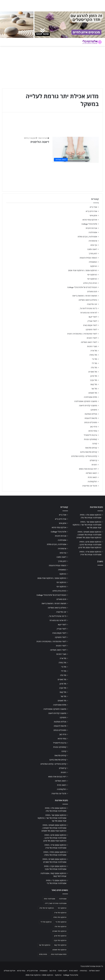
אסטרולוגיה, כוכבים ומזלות (87, 237)
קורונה (95, 444)
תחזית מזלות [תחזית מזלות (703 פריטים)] (43, 954)
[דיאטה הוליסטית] (76, 150)
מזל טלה (94, 368)
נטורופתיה (83, 971)
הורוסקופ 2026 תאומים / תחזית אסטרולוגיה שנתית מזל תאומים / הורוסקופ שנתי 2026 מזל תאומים (89, 535)
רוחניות (94, 465)
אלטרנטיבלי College (89, 224)
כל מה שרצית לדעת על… (88, 308)
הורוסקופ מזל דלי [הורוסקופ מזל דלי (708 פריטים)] (46, 922)
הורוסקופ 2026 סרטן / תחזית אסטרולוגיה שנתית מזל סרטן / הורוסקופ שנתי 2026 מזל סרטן (90, 545)
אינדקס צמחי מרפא (90, 220)
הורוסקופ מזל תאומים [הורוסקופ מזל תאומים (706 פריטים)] (59, 950)
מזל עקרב (94, 380)
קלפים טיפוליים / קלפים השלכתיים (84, 456)
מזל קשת (94, 384)
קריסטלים (93, 460)
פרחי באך (94, 427)
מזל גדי (94, 359)
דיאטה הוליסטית (40, 142)
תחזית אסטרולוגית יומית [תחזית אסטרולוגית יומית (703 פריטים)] (59, 954)
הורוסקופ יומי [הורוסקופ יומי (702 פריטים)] (62, 908)
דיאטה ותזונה (92, 249)
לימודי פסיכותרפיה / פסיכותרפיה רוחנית (82, 334)
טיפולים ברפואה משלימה (88, 300)
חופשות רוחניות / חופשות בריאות (85, 296)
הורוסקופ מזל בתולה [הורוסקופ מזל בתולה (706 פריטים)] (60, 917)
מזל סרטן (94, 376)
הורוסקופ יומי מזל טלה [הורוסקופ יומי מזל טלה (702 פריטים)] (47, 908)
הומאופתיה (93, 262)
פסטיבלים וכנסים (91, 422)
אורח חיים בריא (91, 211)
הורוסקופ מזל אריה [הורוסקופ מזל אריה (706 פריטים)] (60, 913)
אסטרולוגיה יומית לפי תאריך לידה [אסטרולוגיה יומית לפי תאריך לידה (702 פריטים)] (56, 903)
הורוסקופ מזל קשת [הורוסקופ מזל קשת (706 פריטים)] (60, 945)
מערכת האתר (43, 138)
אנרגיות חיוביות (91, 228)
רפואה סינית (92, 477)
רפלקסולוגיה (92, 482)
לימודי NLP (93, 317)
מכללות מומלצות (91, 414)
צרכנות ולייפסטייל (90, 435)
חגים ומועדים (92, 292)
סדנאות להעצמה (91, 418)
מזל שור (94, 389)
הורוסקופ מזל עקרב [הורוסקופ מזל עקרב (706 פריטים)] (60, 940)
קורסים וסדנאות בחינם (89, 452)
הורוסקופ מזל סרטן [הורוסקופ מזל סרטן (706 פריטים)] (60, 936)
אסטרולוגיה (93, 232)
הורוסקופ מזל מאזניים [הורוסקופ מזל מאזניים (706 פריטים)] (59, 931)
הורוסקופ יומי (92, 275)
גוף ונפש (94, 245)
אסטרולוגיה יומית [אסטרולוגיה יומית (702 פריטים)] (49, 899)
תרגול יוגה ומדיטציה (90, 486)
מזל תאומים (93, 393)
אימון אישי (93, 216)
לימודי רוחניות (92, 338)
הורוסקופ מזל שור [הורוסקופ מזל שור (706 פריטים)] (45, 945)
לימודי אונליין (92, 321)
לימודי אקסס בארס (90, 325)
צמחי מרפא (93, 431)
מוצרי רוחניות (92, 346)
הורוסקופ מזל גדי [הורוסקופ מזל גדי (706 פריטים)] (61, 922)
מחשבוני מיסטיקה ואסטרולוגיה (86, 401)
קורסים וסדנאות (91, 448)
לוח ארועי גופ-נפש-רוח (89, 313)
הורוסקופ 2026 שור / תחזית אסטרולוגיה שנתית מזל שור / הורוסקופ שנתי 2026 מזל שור (87, 525)
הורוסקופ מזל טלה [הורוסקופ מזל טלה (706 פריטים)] (60, 927)
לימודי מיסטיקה (91, 330)
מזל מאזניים (93, 372)
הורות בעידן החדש (90, 283)
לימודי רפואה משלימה (89, 342)
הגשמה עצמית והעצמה (88, 258)
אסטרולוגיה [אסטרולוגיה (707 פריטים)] (63, 899)
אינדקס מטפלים (10, 971)
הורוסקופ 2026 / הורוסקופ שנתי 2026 (83, 270)
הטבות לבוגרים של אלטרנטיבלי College (82, 287)
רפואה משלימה (91, 473)
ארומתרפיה (93, 241)
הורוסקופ (94, 266)
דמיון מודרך (93, 254)
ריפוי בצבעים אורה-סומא (88, 469)
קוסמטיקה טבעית (91, 439)
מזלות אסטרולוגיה (90, 397)
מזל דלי (94, 363)
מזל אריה (94, 351)
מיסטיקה (94, 410)
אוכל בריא (93, 207)
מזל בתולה (93, 355)
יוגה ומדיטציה (92, 304)
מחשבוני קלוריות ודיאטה (88, 406)
